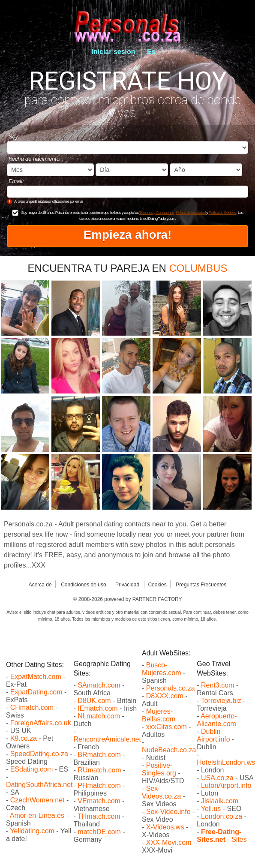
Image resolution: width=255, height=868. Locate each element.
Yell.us (211, 809)
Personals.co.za (171, 688)
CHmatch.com (33, 707)
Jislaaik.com (220, 801)
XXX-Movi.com (169, 842)
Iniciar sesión (113, 52)
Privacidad (128, 585)
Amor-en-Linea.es (37, 815)
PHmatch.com (100, 785)
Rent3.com (217, 685)
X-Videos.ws (165, 827)
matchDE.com (100, 832)
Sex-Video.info (168, 812)
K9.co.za (25, 738)
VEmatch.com (100, 801)
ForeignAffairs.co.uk (41, 723)
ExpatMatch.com (36, 677)
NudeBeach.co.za (169, 750)
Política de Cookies (223, 212)
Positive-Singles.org (159, 769)
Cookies (157, 585)
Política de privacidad (191, 212)
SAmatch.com (99, 685)
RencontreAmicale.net (107, 739)
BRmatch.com (99, 755)
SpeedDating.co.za (39, 754)
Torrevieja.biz (221, 701)
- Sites (222, 836)
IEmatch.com (97, 708)
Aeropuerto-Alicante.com (217, 720)
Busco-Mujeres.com (162, 669)
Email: (16, 181)
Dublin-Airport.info (213, 735)
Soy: (14, 137)
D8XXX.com (165, 696)
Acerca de (40, 585)
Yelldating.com (32, 831)
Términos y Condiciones (157, 212)
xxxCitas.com (166, 727)
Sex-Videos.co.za (161, 792)
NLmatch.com (99, 716)
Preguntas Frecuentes (201, 585)
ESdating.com (32, 769)
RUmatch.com (100, 770)
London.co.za (222, 816)
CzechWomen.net (37, 800)
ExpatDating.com (36, 692)
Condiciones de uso (83, 585)
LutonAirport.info (226, 785)
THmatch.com (99, 816)
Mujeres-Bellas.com (159, 715)
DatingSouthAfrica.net (39, 785)
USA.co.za (217, 778)
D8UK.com (94, 701)
